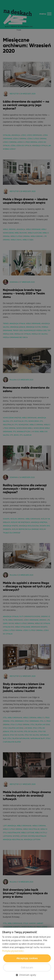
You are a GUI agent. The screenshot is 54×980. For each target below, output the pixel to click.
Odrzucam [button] (27, 967)
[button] (27, 975)
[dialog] (27, 490)
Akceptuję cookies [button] (27, 958)
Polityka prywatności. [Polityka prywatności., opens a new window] (13, 951)
